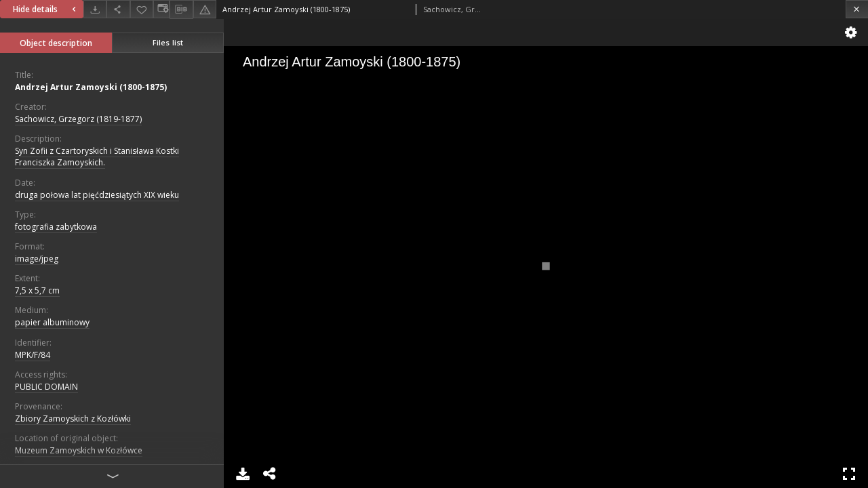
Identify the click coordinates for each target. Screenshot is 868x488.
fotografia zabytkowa (56, 227)
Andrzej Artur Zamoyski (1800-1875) (91, 87)
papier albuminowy (52, 322)
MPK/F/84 (33, 355)
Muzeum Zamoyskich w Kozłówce (79, 450)
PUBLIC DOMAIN (46, 387)
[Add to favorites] (142, 9)
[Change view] (161, 9)
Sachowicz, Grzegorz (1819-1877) (78, 119)
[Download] (95, 9)
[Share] (118, 9)
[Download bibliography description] (181, 9)
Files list (168, 42)
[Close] (857, 9)
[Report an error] (205, 9)
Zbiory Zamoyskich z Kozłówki (73, 419)
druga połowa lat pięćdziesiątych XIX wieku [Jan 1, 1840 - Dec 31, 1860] (97, 195)
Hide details (46, 9)
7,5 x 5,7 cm (37, 290)
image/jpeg (37, 259)
